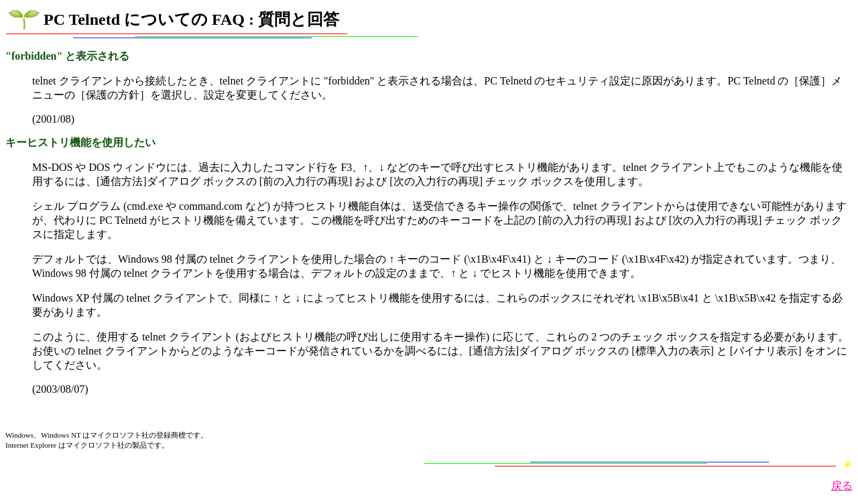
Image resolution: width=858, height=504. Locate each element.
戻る (842, 486)
